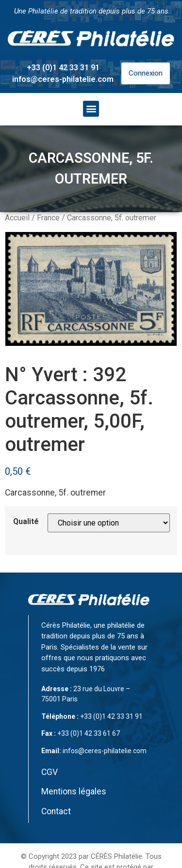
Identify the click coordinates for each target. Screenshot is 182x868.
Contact (56, 811)
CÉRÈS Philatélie (116, 856)
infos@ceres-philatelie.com (63, 79)
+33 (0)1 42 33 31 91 (63, 68)
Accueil (17, 218)
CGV (50, 772)
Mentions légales (74, 791)
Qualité (26, 522)
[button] (91, 109)
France (48, 218)
